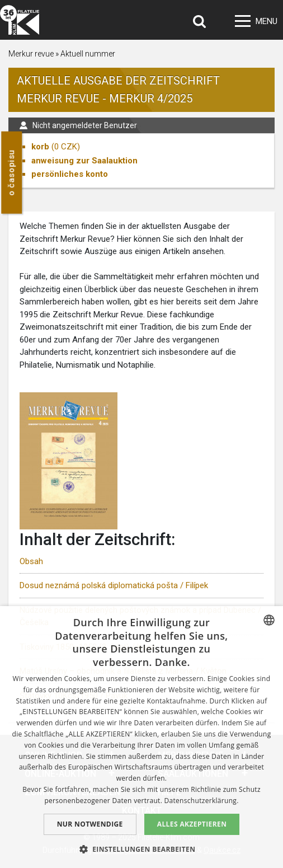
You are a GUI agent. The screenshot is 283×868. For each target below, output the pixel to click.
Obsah (31, 561)
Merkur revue (31, 54)
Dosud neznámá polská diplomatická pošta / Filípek (114, 585)
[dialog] (141, 737)
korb (40, 147)
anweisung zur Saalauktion (84, 161)
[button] (142, 849)
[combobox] (269, 620)
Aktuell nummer (88, 54)
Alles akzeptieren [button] (192, 824)
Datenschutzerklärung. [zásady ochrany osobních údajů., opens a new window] (202, 801)
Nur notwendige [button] (90, 824)
